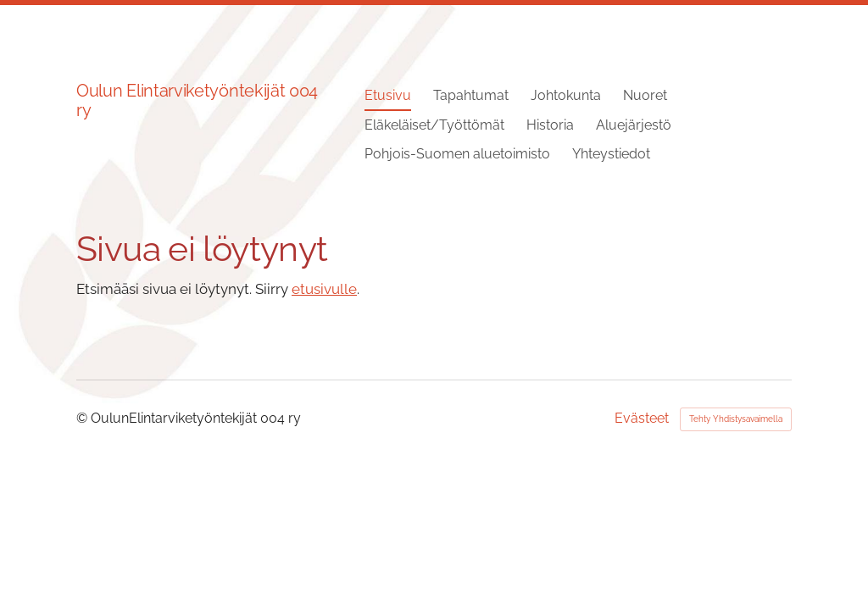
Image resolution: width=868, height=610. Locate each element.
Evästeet (642, 419)
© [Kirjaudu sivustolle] (83, 418)
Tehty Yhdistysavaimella (736, 419)
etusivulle (324, 289)
